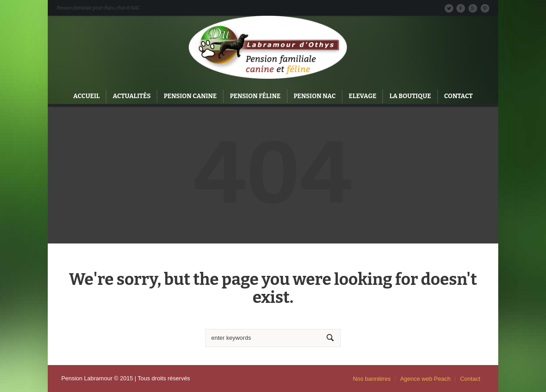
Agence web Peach (425, 379)
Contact (470, 379)
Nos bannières (372, 379)
